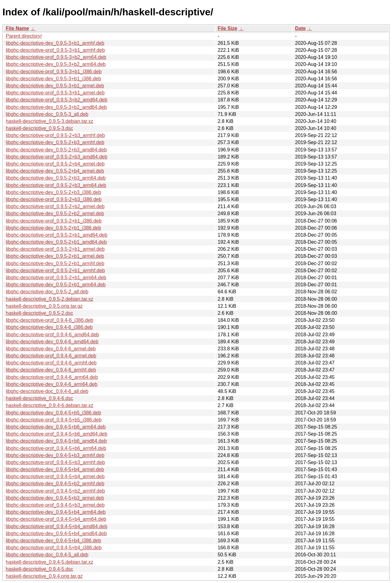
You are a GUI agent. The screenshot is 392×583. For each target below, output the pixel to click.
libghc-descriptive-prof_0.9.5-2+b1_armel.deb (55, 249)
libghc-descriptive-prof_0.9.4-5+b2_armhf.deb (55, 491)
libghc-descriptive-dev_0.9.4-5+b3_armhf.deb (55, 455)
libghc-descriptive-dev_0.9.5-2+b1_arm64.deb (56, 285)
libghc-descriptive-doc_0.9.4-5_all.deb (47, 555)
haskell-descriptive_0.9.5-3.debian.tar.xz (50, 121)
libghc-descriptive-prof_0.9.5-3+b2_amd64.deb (57, 100)
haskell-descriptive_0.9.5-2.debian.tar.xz (50, 299)
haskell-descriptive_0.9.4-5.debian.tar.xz (50, 562)
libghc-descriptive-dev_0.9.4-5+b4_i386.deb (53, 541)
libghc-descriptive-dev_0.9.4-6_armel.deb (51, 349)
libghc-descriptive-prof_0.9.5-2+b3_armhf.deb (55, 135)
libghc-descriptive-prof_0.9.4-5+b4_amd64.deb (57, 526)
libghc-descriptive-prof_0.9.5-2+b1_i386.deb (54, 221)
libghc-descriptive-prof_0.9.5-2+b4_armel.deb (55, 164)
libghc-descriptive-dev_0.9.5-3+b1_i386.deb (53, 79)
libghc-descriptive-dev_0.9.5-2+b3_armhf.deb (55, 142)
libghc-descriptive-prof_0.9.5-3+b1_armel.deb (55, 93)
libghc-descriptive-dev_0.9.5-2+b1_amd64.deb (56, 242)
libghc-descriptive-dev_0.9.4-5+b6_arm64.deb (56, 427)
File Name (17, 28)
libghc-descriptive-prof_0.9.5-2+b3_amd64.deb (57, 157)
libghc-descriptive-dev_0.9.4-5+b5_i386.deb (53, 413)
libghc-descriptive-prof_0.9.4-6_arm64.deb (52, 377)
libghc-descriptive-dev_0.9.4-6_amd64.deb (52, 342)
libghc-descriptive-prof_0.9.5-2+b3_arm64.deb (56, 185)
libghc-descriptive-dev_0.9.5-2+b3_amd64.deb (56, 150)
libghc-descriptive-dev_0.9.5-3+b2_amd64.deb (56, 107)
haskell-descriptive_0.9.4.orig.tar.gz (44, 576)
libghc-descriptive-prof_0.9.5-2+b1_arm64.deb (56, 278)
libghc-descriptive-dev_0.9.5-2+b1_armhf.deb (55, 263)
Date (300, 28)
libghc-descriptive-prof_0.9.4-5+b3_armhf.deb (55, 462)
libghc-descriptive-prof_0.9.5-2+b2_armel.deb (55, 206)
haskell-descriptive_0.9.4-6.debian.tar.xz (50, 405)
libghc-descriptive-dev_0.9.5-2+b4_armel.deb (55, 171)
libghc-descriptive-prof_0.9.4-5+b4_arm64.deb (56, 519)
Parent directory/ (24, 36)
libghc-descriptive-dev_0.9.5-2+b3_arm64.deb (56, 178)
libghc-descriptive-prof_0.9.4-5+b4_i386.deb (54, 548)
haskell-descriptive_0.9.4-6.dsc (40, 398)
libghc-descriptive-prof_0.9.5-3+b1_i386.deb (54, 72)
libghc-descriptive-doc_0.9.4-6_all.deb (47, 391)
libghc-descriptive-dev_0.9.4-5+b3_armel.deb (55, 498)
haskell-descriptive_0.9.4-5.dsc (40, 569)
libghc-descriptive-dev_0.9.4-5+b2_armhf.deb (55, 484)
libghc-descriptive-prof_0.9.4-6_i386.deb (50, 320)
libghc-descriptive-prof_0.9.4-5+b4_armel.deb (55, 476)
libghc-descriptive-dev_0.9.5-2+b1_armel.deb (55, 256)
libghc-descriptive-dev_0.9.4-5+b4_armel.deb (55, 469)
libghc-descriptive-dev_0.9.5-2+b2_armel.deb (55, 213)
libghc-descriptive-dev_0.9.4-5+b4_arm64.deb (56, 512)
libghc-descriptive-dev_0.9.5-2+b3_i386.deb (53, 192)
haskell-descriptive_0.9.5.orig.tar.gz (44, 306)
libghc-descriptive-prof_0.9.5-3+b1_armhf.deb (55, 50)
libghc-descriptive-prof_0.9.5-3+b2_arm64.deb (56, 57)
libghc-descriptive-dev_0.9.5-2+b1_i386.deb (53, 228)
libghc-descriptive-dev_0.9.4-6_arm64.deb (52, 384)
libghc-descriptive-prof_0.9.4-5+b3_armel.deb (55, 505)
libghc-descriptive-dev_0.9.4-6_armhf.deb (51, 370)
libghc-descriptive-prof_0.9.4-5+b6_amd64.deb (57, 434)
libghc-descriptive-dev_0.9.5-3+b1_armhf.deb (55, 43)
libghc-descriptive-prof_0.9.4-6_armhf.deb (51, 363)
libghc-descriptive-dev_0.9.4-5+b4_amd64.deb (56, 533)
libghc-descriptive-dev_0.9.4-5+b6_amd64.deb (56, 441)
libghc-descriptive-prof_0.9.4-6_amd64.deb (52, 335)
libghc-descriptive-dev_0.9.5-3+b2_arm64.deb (56, 64)
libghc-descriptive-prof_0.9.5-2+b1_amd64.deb (57, 235)
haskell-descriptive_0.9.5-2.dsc (40, 313)
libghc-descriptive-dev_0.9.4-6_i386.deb (49, 327)
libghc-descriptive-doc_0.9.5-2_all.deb (47, 292)
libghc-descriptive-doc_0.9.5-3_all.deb (47, 114)
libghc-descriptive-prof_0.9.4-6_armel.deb (51, 356)
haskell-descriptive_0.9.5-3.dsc (40, 128)
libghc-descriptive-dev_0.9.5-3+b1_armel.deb (55, 86)
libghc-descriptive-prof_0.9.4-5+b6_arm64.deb (56, 448)
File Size (228, 28)
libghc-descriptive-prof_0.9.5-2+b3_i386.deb (54, 199)
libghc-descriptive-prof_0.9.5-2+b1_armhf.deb (55, 271)
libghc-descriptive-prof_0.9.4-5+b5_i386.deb (54, 420)
